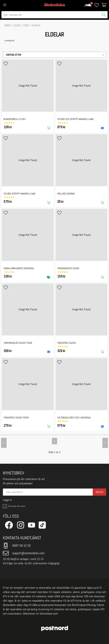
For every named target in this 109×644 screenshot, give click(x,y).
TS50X (26, 25)
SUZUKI (17, 25)
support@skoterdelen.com (24, 553)
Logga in (7, 500)
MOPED (8, 25)
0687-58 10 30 (17, 546)
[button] (54, 55)
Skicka (99, 492)
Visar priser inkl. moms (14, 506)
